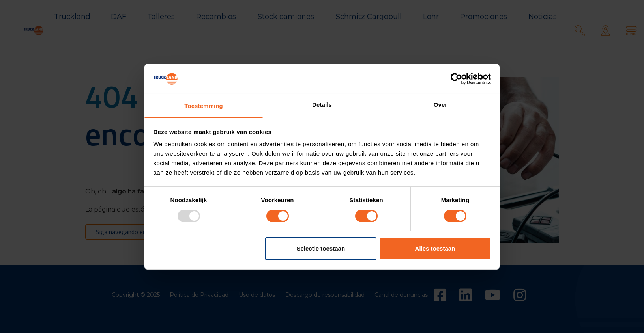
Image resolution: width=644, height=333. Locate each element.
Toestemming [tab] (204, 106)
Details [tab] (322, 105)
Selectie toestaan (321, 248)
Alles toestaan (435, 248)
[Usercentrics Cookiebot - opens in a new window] (456, 79)
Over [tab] (441, 105)
